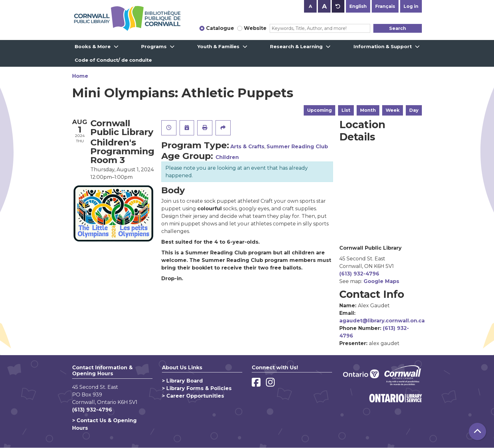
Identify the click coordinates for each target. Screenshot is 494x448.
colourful (210, 209)
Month (368, 110)
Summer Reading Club (297, 147)
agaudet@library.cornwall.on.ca (382, 321)
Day (414, 110)
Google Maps (381, 281)
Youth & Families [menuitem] (218, 46)
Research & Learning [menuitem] (296, 46)
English (358, 6)
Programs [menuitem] (154, 46)
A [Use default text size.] (338, 6)
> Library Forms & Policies (197, 388)
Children (227, 157)
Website (255, 28)
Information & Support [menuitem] (383, 46)
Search (398, 28)
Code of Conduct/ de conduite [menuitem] (113, 60)
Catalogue (220, 28)
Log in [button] (411, 6)
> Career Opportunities (193, 396)
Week (393, 110)
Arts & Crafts (247, 147)
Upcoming (319, 110)
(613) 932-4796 (359, 274)
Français (385, 6)
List (346, 110)
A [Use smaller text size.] (310, 6)
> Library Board (182, 381)
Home (80, 76)
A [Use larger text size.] (324, 6)
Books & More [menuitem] (93, 46)
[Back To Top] (477, 431)
